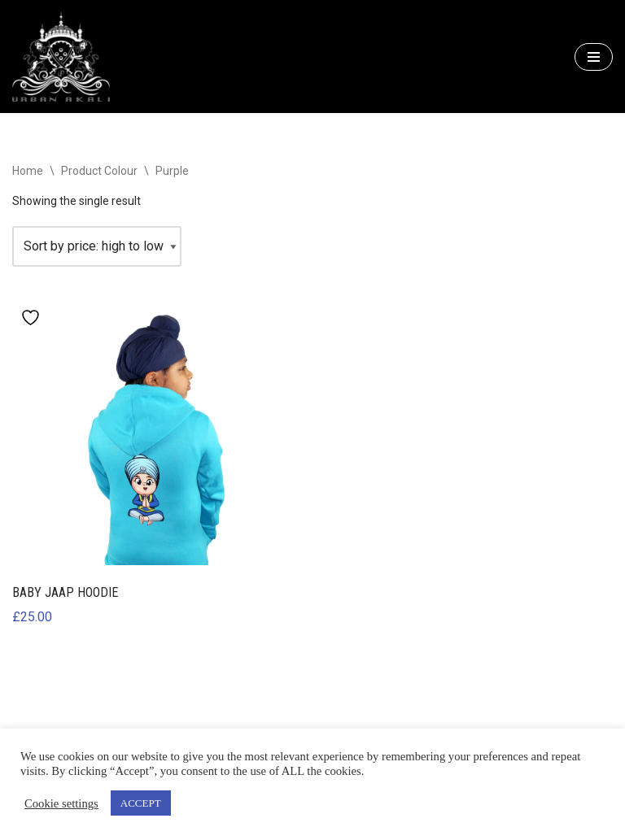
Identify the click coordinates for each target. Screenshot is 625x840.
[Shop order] (97, 246)
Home (28, 171)
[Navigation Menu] (594, 57)
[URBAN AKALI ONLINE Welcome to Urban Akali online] (61, 57)
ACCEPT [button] (141, 803)
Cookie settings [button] (61, 803)
